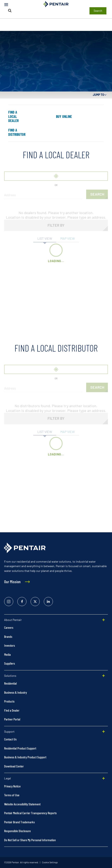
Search (98, 11)
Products (9, 701)
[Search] (10, 11)
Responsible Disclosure (17, 831)
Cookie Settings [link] (50, 862)
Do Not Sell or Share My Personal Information (30, 840)
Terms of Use (12, 795)
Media (7, 654)
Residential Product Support (20, 748)
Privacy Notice (12, 786)
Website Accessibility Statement (22, 804)
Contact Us (10, 739)
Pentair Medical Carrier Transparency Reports (30, 813)
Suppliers (10, 663)
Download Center (14, 766)
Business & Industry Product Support (25, 757)
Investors (10, 645)
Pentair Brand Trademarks (19, 822)
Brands (8, 636)
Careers (9, 627)
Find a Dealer (12, 710)
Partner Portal (12, 719)
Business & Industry (15, 692)
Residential (10, 683)
